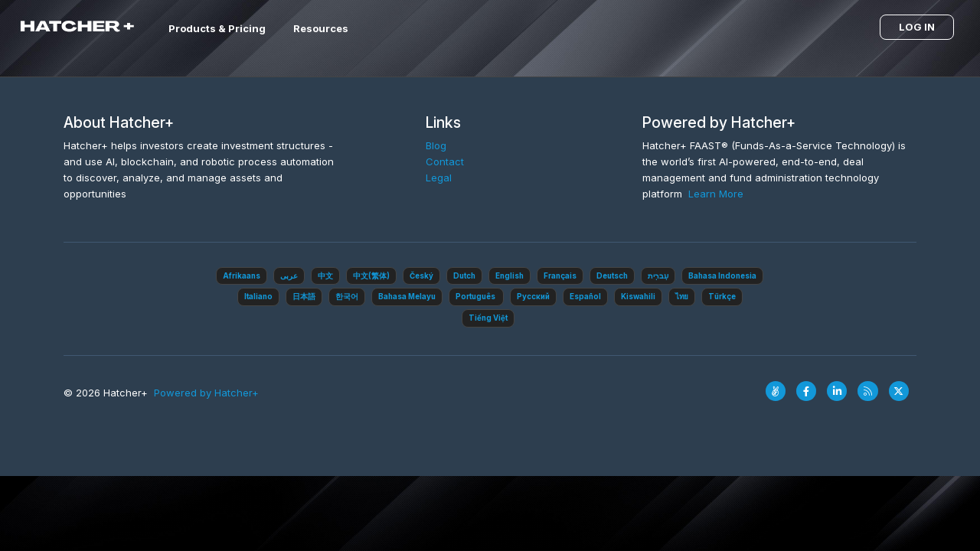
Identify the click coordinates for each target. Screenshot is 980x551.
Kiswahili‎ (638, 297)
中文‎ (325, 276)
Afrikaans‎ (242, 276)
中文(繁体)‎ (371, 276)
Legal (439, 178)
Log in (917, 27)
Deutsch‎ (612, 276)
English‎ (510, 276)
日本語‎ (304, 297)
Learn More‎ (716, 194)
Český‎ (421, 276)
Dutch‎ (464, 276)
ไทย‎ (682, 297)
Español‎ (585, 297)
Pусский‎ (533, 297)
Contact (445, 161)
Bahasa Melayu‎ (407, 297)
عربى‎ (289, 276)
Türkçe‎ (722, 297)
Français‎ (560, 276)
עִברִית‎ (658, 276)
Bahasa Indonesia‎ (722, 276)
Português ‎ (476, 297)
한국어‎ (347, 297)
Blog (436, 145)
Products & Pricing (217, 28)
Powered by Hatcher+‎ (206, 393)
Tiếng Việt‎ (488, 318)
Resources (321, 28)
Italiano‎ (258, 297)
